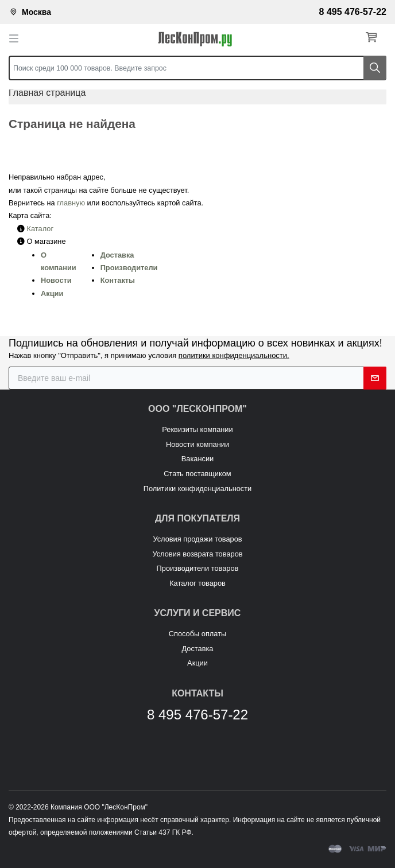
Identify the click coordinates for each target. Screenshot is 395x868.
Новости (56, 280)
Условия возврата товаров (197, 554)
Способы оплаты (197, 634)
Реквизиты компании (197, 429)
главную (71, 203)
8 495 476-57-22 (353, 12)
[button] (374, 38)
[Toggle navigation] (17, 38)
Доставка (117, 255)
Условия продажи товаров (197, 539)
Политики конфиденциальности (198, 489)
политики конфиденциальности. (234, 355)
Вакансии (197, 459)
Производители (129, 268)
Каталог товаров (197, 583)
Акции (52, 293)
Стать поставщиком (197, 474)
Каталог (40, 229)
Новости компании (197, 444)
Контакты (118, 280)
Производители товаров (198, 568)
